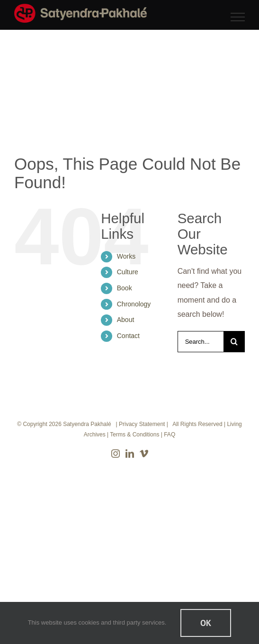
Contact (128, 336)
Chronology (134, 304)
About (126, 320)
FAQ (170, 435)
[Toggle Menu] (238, 17)
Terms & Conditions (134, 435)
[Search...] (201, 342)
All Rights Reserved (197, 424)
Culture (128, 272)
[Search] (234, 342)
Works (126, 256)
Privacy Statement (142, 424)
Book (125, 288)
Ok (206, 623)
